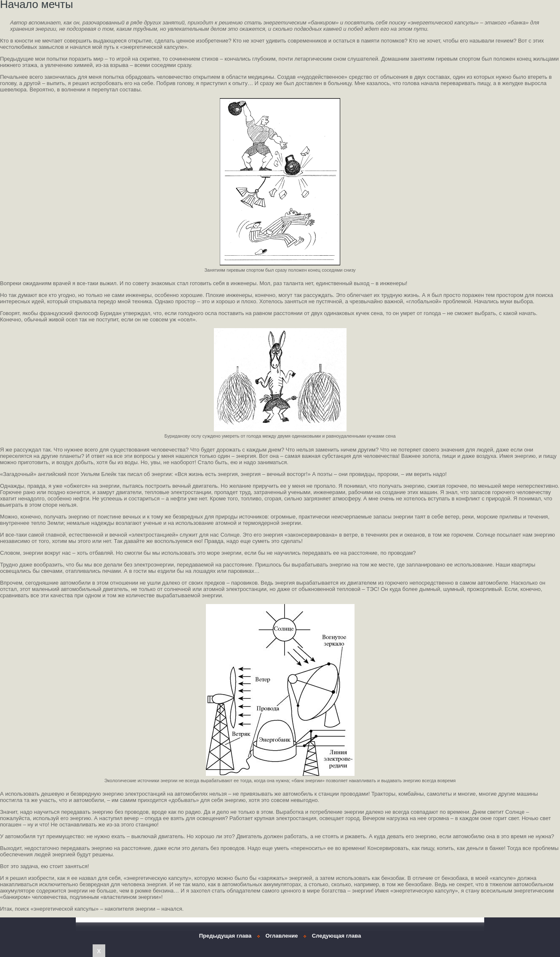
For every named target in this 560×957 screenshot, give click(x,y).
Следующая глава (337, 936)
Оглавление (282, 936)
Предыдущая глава (225, 936)
